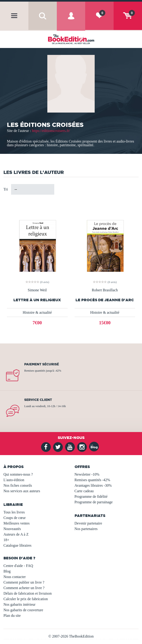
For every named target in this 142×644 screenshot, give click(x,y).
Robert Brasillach (105, 290)
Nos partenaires (86, 529)
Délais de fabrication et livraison (28, 593)
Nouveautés (12, 529)
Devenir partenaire (88, 523)
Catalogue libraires (17, 545)
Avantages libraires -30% (93, 485)
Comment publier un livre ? (24, 582)
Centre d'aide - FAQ (18, 566)
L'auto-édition (14, 480)
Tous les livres (14, 512)
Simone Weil (37, 290)
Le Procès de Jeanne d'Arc (105, 300)
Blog (7, 571)
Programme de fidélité (91, 496)
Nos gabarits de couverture (23, 610)
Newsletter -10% (87, 474)
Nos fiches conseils (18, 485)
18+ (6, 540)
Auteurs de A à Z (16, 534)
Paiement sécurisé (42, 364)
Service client (38, 400)
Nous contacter (15, 577)
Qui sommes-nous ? (18, 474)
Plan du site (12, 616)
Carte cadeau (84, 491)
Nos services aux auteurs (22, 491)
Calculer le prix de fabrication (26, 599)
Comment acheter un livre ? (24, 588)
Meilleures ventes (17, 523)
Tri (6, 189)
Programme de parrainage (94, 502)
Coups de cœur (15, 518)
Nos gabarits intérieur (20, 604)
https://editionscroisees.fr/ (51, 131)
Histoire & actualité (37, 312)
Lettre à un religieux (37, 300)
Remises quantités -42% (92, 480)
